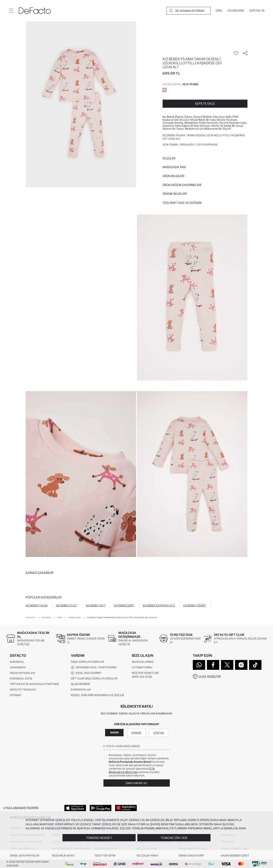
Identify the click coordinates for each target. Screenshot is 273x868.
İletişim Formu (142, 667)
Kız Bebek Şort (124, 605)
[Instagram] (241, 665)
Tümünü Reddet (99, 838)
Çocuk (159, 733)
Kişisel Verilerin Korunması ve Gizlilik (97, 695)
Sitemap (16, 695)
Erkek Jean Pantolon (25, 856)
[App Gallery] (126, 808)
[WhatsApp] (199, 665)
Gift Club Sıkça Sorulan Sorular (94, 678)
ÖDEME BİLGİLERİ (175, 194)
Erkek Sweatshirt (192, 856)
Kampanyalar (81, 690)
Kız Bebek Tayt (96, 605)
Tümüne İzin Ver (174, 838)
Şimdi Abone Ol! (136, 783)
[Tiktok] (255, 665)
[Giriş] (219, 11)
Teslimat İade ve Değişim (182, 203)
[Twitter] (227, 665)
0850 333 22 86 (142, 677)
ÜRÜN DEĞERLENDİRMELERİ (182, 185)
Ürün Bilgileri (174, 176)
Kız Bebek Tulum (37, 605)
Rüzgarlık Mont (63, 856)
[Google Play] (101, 808)
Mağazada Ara (174, 167)
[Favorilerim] (236, 11)
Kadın (114, 732)
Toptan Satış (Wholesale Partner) (34, 684)
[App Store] (75, 808)
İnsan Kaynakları (22, 673)
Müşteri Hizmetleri (145, 673)
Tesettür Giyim (105, 856)
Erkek (136, 733)
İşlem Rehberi (80, 684)
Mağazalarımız (143, 662)
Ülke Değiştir (210, 677)
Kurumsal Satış (21, 678)
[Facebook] (213, 665)
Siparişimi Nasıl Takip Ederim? (94, 667)
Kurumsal (17, 662)
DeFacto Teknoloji (23, 690)
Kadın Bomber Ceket (235, 856)
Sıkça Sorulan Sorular (87, 662)
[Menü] (11, 11)
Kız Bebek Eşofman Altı (159, 605)
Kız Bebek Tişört (195, 605)
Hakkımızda (18, 667)
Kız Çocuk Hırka (147, 856)
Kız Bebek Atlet (67, 605)
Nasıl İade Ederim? (86, 673)
